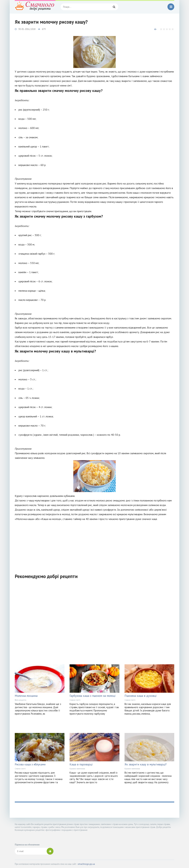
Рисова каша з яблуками (30, 764)
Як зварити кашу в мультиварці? (146, 764)
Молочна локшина (26, 696)
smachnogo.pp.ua (86, 864)
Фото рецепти (21, 700)
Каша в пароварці (81, 764)
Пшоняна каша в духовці (140, 696)
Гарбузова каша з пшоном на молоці (92, 696)
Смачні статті (75, 700)
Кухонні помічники (77, 769)
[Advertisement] (94, 545)
